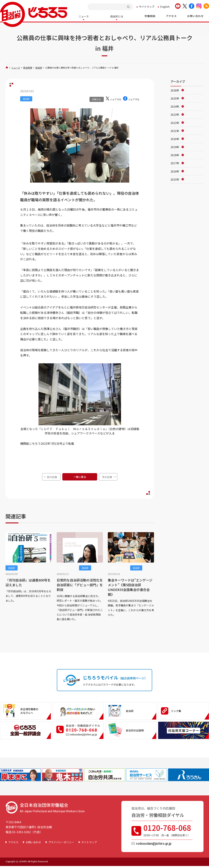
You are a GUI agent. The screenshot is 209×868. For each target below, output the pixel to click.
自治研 (39, 67)
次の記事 (107, 477)
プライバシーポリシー (61, 842)
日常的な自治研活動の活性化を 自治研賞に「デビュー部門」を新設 (80, 584)
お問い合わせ (33, 842)
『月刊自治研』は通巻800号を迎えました (28, 582)
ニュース (16, 67)
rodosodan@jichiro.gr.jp (154, 843)
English (165, 7)
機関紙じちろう (67, 567)
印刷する (97, 99)
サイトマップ (147, 7)
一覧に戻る (80, 476)
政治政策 (28, 67)
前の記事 (52, 477)
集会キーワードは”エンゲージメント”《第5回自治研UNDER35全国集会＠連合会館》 (130, 587)
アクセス (13, 842)
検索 (129, 7)
